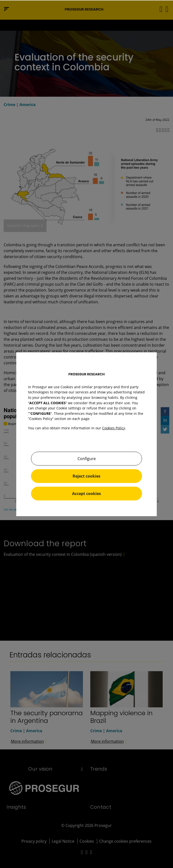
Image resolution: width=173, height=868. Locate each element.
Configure (87, 459)
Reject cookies (86, 476)
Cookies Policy (114, 428)
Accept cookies (86, 494)
